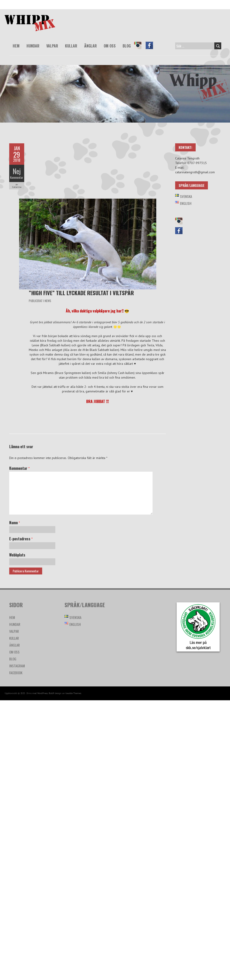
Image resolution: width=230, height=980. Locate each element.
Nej (17, 171)
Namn (15, 523)
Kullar (71, 46)
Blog (127, 46)
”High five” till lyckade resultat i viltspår (81, 293)
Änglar (90, 46)
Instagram (140, 49)
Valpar (52, 46)
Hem (16, 46)
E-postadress (21, 539)
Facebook (151, 49)
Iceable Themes (73, 693)
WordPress (43, 693)
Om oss (110, 46)
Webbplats (17, 555)
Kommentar (17, 177)
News (48, 301)
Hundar (33, 46)
